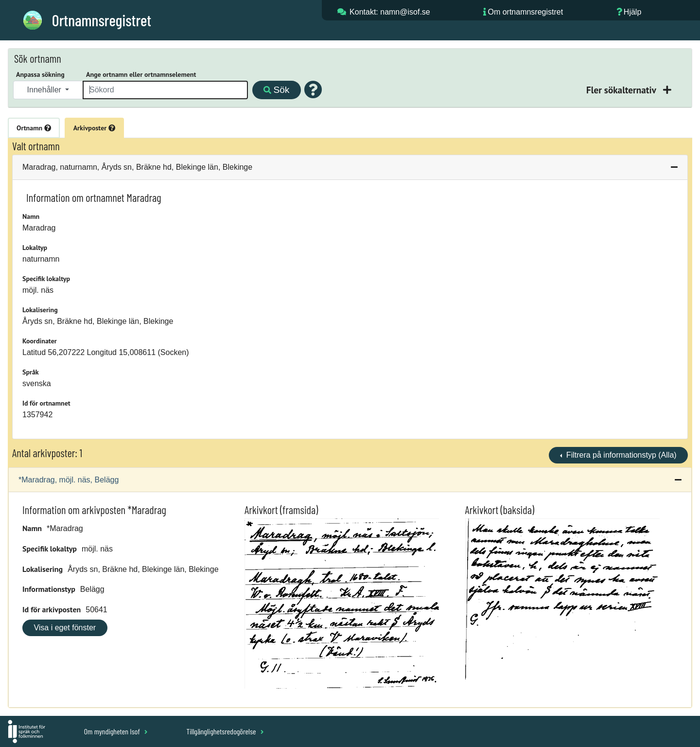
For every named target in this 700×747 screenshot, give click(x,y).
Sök (276, 90)
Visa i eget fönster (65, 628)
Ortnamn (34, 128)
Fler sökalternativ (622, 90)
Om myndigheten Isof (116, 731)
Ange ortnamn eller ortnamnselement (141, 74)
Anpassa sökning (40, 74)
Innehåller (45, 90)
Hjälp (632, 12)
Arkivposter (94, 128)
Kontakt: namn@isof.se (390, 12)
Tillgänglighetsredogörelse (225, 731)
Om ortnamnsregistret (525, 12)
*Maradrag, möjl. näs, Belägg (69, 480)
